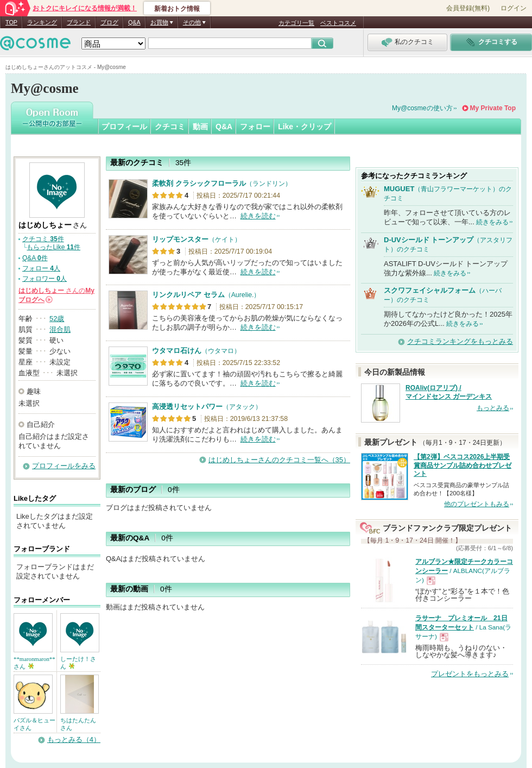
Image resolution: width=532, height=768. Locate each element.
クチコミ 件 (43, 239)
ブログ (109, 22)
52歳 (57, 319)
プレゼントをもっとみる (470, 674)
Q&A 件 (35, 258)
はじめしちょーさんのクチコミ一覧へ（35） (279, 460)
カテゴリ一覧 (296, 23)
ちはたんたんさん (78, 724)
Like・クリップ (305, 127)
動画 (200, 127)
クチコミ (170, 127)
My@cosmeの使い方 (422, 108)
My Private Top (493, 108)
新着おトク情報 (177, 9)
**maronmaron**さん (34, 663)
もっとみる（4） (74, 739)
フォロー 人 (41, 268)
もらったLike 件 (53, 247)
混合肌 (60, 329)
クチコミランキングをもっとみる (460, 341)
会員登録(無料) (468, 8)
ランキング (42, 22)
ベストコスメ (338, 23)
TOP (11, 22)
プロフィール (124, 127)
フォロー (255, 127)
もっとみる (493, 408)
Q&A (134, 22)
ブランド (79, 22)
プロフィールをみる (64, 466)
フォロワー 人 (45, 279)
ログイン (514, 8)
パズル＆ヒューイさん (34, 724)
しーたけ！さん (78, 663)
